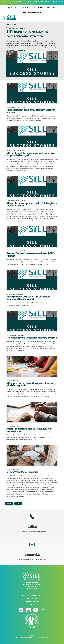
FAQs (32, 605)
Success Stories (15, 8)
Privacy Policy (32, 601)
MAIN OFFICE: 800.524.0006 (47, 8)
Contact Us (32, 598)
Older (18, 503)
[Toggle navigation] (60, 18)
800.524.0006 (33, 588)
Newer (9, 503)
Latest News (34, 8)
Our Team (28, 8)
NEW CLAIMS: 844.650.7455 (32, 12)
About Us (22, 8)
